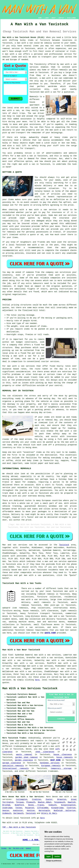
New (10, 848)
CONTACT (61, 18)
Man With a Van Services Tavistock (30, 688)
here (37, 680)
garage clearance (12, 763)
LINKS (46, 18)
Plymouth (31, 802)
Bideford (19, 805)
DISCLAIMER (71, 18)
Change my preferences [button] (54, 861)
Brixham (6, 805)
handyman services (50, 763)
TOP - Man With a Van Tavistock (19, 827)
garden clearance (24, 760)
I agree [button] (48, 856)
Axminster (18, 811)
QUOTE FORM (50, 633)
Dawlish (72, 802)
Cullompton (22, 799)
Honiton (31, 811)
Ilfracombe (43, 808)
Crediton (37, 799)
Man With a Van (18, 848)
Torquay (20, 802)
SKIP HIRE (55, 760)
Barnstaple (44, 811)
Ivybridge (7, 808)
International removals (15, 768)
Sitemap (4, 848)
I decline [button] (57, 856)
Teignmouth (60, 802)
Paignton (30, 808)
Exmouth (53, 805)
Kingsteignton (68, 805)
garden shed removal (26, 757)
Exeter (49, 799)
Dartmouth (18, 813)
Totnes (19, 808)
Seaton (6, 811)
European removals (51, 766)
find (10, 655)
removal (73, 680)
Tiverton (71, 808)
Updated (28, 848)
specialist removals (13, 766)
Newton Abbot (45, 802)
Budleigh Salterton (65, 811)
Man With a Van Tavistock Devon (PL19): (24, 37)
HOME (40, 18)
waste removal (24, 755)
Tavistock (64, 545)
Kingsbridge (57, 808)
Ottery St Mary (49, 813)
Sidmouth (7, 813)
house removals (64, 757)
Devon (55, 797)
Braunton (62, 799)
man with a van (26, 570)
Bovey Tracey (36, 805)
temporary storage (61, 768)
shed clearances (45, 752)
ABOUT (54, 18)
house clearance (63, 755)
